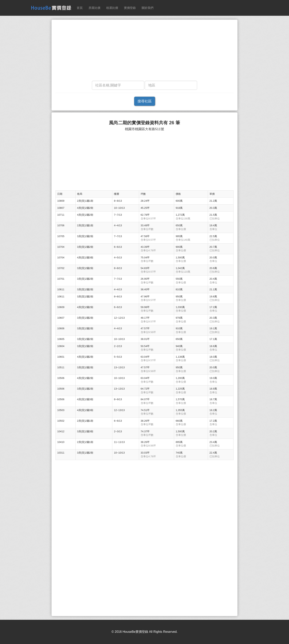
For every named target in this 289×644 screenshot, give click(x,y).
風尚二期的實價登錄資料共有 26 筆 (144, 123)
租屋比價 (112, 8)
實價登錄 (130, 8)
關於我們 (148, 8)
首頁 (80, 8)
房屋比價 (94, 8)
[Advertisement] (144, 51)
